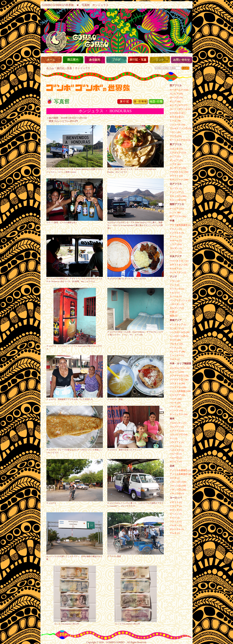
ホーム (51, 60)
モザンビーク (176, 180)
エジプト (174, 188)
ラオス (173, 359)
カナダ (173, 478)
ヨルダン (174, 248)
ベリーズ (174, 410)
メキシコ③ (175, 490)
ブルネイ (174, 344)
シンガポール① (177, 332)
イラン (173, 281)
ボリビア (174, 462)
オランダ (174, 510)
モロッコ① (175, 196)
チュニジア (175, 192)
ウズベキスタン (177, 261)
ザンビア (174, 160)
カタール (174, 240)
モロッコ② (175, 200)
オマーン (174, 237)
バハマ (173, 403)
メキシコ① (175, 482)
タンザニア (175, 168)
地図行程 (159, 102)
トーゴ (173, 121)
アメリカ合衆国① (179, 470)
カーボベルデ (176, 90)
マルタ (173, 533)
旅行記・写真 (138, 60)
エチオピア (175, 153)
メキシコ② (175, 486)
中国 (172, 312)
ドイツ (173, 518)
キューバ (174, 372)
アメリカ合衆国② (179, 474)
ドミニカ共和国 (177, 391)
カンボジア (175, 328)
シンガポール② (177, 336)
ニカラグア (175, 395)
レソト (173, 212)
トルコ (173, 293)
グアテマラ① (176, 376)
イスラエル (175, 233)
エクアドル (175, 431)
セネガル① (175, 113)
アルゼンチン (176, 423)
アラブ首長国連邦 (179, 225)
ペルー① (174, 454)
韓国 (172, 316)
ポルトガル (175, 529)
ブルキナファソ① (179, 128)
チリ (172, 438)
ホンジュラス (176, 414)
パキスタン (175, 304)
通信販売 (95, 60)
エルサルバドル (177, 368)
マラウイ (174, 176)
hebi (116, 77)
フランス (174, 522)
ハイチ (173, 399)
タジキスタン (176, 272)
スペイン (174, 514)
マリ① (173, 136)
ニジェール (175, 125)
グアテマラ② (176, 380)
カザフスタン (176, 265)
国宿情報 (143, 102)
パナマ (173, 407)
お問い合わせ (181, 60)
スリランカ (175, 289)
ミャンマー (175, 355)
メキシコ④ (175, 493)
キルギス (174, 269)
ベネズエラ (175, 450)
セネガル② (175, 117)
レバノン (174, 252)
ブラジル (174, 446)
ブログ (116, 60)
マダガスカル (176, 172)
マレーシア (175, 352)
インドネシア (176, 325)
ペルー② (174, 458)
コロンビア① (176, 435)
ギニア (173, 101)
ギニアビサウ (176, 105)
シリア (173, 244)
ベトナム (174, 348)
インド (173, 285)
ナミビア (174, 209)
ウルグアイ (175, 427)
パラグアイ (175, 442)
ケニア (173, 156)
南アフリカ (175, 216)
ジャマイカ (175, 387)
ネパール (174, 296)
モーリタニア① (177, 140)
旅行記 (127, 102)
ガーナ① (174, 98)
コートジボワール (179, 109)
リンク (160, 60)
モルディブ (175, 308)
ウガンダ (174, 149)
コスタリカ (175, 383)
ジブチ (173, 164)
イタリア (174, 506)
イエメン (174, 229)
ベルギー (174, 525)
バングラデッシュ (179, 300)
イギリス (174, 502)
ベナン (173, 132)
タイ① (173, 340)
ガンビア (174, 94)
